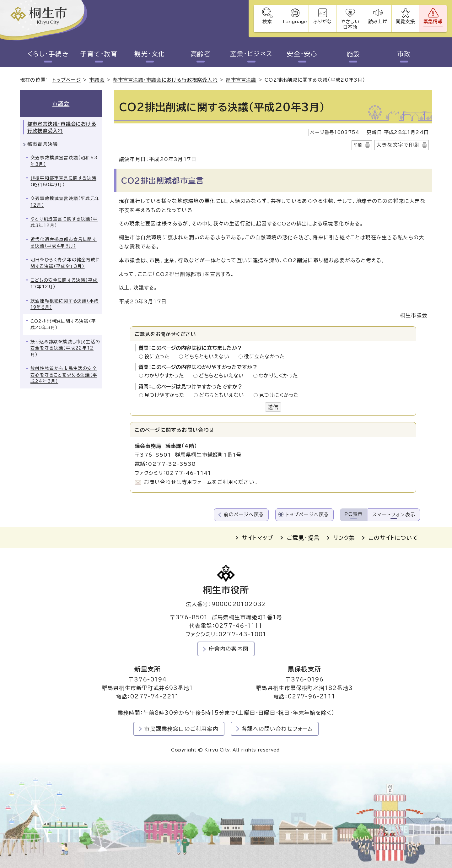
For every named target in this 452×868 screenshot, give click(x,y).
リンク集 (344, 538)
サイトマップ (258, 538)
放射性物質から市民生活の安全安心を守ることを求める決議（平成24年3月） (64, 375)
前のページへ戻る (244, 515)
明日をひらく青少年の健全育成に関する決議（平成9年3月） (65, 263)
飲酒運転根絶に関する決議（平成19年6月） (65, 304)
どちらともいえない (209, 356)
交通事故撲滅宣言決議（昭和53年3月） (64, 161)
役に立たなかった (264, 356)
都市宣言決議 (241, 80)
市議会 (97, 80)
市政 (404, 54)
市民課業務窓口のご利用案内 (181, 729)
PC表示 (353, 514)
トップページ (67, 80)
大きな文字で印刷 (398, 145)
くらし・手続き (48, 54)
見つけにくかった (279, 395)
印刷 (358, 145)
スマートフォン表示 (394, 515)
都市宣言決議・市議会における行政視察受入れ (165, 80)
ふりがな (323, 22)
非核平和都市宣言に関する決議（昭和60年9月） (63, 181)
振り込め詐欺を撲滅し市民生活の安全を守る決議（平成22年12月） (65, 348)
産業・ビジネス (251, 54)
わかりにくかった (278, 376)
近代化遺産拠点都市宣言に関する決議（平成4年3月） (64, 243)
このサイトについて (393, 538)
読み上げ (378, 22)
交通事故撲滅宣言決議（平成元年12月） (65, 202)
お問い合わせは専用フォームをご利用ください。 (201, 482)
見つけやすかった (166, 395)
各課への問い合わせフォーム (277, 729)
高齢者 (201, 54)
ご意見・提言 (303, 538)
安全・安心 (302, 54)
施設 (353, 54)
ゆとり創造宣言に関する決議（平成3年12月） (64, 222)
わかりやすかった (166, 376)
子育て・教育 (99, 54)
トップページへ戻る (307, 515)
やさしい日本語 (350, 24)
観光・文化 (150, 54)
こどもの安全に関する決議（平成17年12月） (64, 283)
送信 (273, 407)
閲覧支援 (405, 22)
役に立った (159, 356)
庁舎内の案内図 (229, 649)
